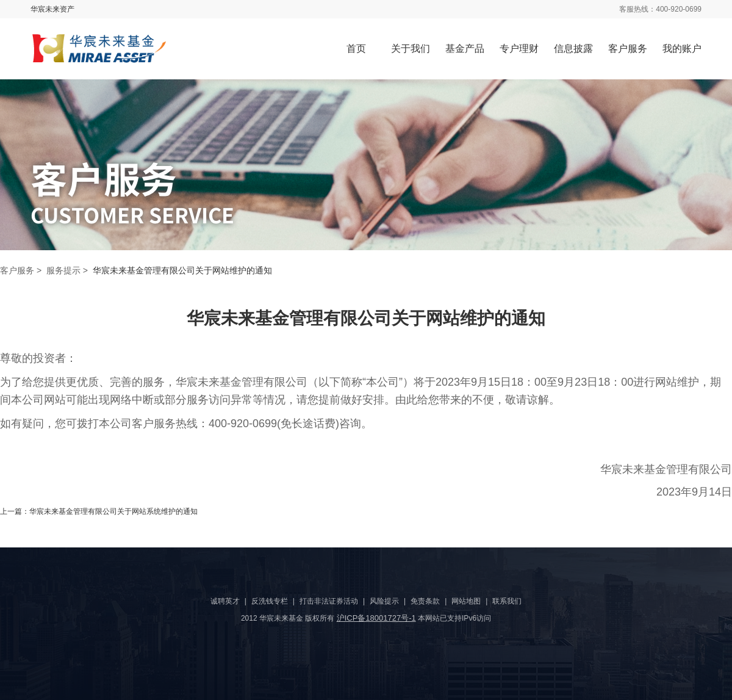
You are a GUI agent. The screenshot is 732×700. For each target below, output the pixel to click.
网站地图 (466, 601)
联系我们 (507, 601)
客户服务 (628, 49)
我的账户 (682, 49)
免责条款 (425, 601)
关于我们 (411, 49)
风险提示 (384, 601)
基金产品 (465, 49)
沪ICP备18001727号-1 (376, 618)
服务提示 (63, 270)
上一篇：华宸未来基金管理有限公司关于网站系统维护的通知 (99, 511)
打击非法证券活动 (329, 601)
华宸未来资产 (52, 9)
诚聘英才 (225, 601)
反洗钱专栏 (270, 601)
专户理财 (519, 49)
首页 (356, 49)
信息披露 (573, 49)
